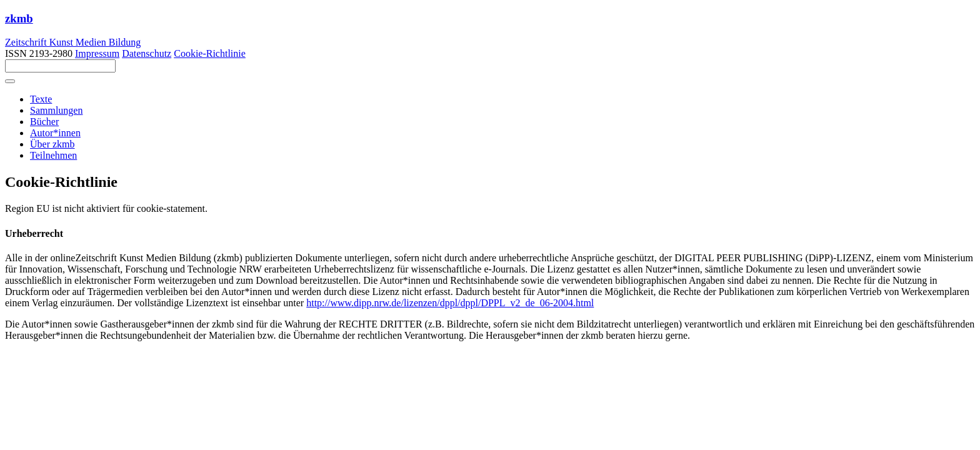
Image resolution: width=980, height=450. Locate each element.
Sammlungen (56, 110)
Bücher (44, 122)
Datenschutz (147, 53)
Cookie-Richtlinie (210, 53)
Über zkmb (52, 144)
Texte (41, 99)
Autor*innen (55, 133)
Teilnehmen (53, 155)
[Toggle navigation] (10, 81)
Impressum (97, 53)
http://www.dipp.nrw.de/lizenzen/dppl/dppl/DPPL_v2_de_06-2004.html (450, 303)
